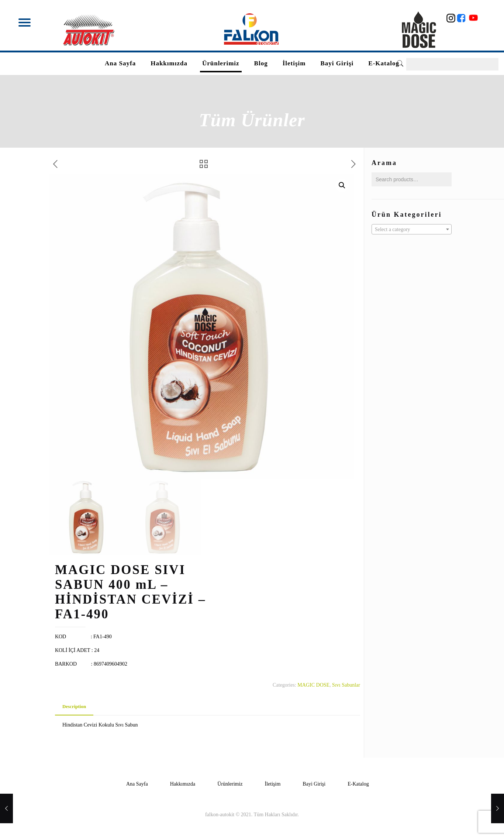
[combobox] (412, 229)
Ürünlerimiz (230, 784)
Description (74, 706)
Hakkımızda (183, 784)
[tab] (74, 707)
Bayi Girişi (314, 784)
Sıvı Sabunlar (346, 685)
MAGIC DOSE (313, 685)
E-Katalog (358, 784)
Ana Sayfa (137, 784)
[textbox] (412, 230)
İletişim (273, 784)
